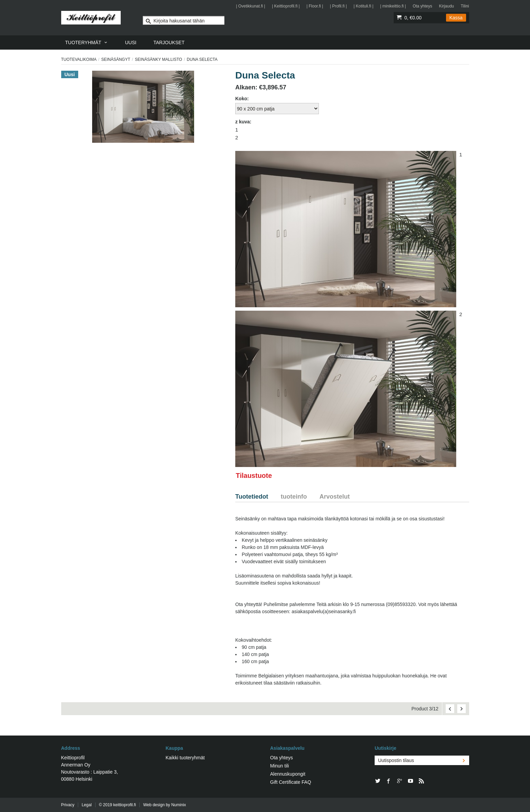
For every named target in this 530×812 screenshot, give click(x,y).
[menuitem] (87, 42)
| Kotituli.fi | (363, 6)
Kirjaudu (446, 6)
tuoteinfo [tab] (294, 497)
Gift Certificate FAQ (291, 782)
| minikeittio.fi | (393, 6)
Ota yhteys (422, 6)
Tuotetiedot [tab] (252, 497)
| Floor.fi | (315, 6)
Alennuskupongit (288, 774)
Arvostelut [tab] (335, 497)
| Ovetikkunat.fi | (251, 6)
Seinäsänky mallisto (159, 59)
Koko (241, 99)
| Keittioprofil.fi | (286, 6)
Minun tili (280, 766)
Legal (87, 805)
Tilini (465, 6)
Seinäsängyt (116, 59)
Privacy (68, 805)
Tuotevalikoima (79, 59)
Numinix (179, 805)
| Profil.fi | (338, 6)
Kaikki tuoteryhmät (185, 758)
